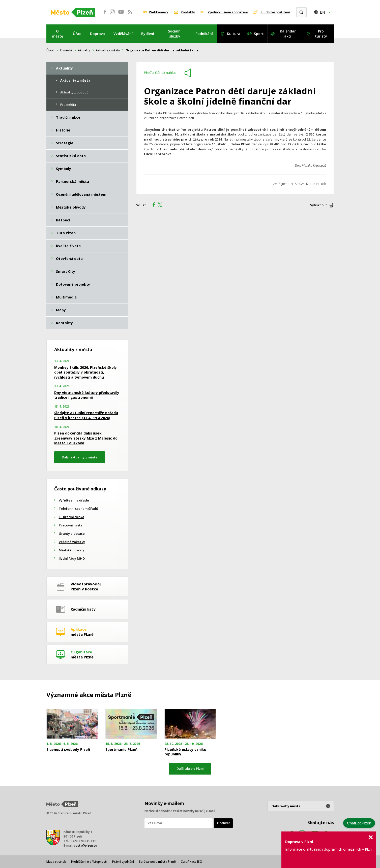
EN (322, 12)
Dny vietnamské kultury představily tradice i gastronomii (87, 395)
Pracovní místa (71, 525)
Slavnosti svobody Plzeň (68, 750)
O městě (57, 34)
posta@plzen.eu (85, 845)
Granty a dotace (72, 533)
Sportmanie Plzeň (121, 750)
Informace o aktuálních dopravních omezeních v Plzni (329, 849)
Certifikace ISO (192, 862)
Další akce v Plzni (190, 769)
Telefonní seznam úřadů (78, 509)
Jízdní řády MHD (72, 558)
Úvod (50, 50)
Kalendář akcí (288, 34)
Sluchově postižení (275, 12)
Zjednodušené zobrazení (228, 12)
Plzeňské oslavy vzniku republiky (185, 752)
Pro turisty (321, 34)
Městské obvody (71, 550)
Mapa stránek (56, 862)
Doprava (97, 34)
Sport (259, 34)
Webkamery (159, 12)
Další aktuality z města (80, 457)
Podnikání (204, 34)
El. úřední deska (71, 517)
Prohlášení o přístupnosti (89, 862)
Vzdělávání (123, 34)
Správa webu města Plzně (157, 862)
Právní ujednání (123, 862)
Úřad (77, 34)
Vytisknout (318, 205)
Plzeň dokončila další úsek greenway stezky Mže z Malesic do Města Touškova (86, 438)
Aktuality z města (108, 50)
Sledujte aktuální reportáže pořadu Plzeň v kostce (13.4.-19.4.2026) (86, 415)
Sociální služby (175, 34)
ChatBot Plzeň (359, 823)
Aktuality (84, 50)
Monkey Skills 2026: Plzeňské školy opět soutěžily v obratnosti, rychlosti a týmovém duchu (85, 372)
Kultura (234, 34)
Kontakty (188, 12)
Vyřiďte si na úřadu (74, 500)
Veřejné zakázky (72, 542)
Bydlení (148, 34)
